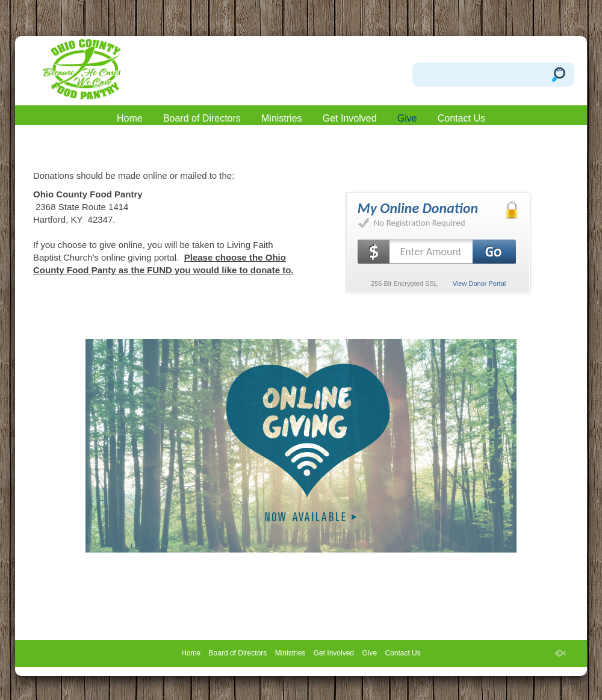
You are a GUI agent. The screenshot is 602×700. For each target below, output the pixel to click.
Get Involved (350, 118)
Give (407, 118)
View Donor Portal (479, 283)
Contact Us (461, 118)
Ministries (282, 118)
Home (130, 118)
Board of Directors (202, 118)
